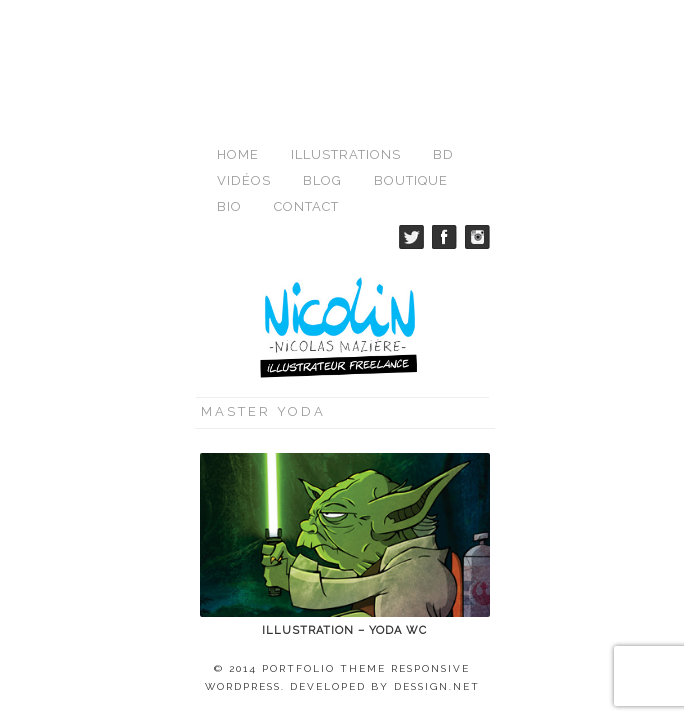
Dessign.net (437, 561)
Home (238, 29)
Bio (229, 81)
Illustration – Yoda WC (344, 505)
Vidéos (244, 55)
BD (443, 29)
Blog (322, 55)
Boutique (411, 55)
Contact (306, 81)
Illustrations (346, 29)
